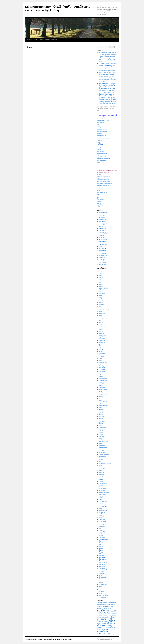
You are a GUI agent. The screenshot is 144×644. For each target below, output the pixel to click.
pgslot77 (101, 415)
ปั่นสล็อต (101, 523)
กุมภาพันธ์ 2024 (103, 261)
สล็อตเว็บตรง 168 (103, 563)
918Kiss (101, 286)
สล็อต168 (101, 543)
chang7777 (101, 317)
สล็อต (100, 541)
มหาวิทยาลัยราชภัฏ (104, 534)
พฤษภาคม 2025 (103, 234)
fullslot (99, 194)
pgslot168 (101, 413)
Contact (41, 40)
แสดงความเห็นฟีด (103, 595)
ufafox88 (101, 481)
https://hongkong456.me (103, 205)
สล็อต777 (101, 547)
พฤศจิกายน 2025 (103, 223)
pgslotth (101, 425)
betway (100, 306)
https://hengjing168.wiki (103, 121)
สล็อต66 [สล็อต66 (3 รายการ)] (99, 624)
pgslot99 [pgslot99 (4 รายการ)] (113, 611)
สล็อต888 (99, 133)
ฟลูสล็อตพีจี (102, 532)
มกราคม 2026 (102, 219)
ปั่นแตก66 (101, 525)
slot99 (98, 124)
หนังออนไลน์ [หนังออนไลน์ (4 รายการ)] (101, 634)
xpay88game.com (103, 496)
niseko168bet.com (103, 384)
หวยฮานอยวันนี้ (103, 570)
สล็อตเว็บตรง (100, 128)
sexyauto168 (102, 453)
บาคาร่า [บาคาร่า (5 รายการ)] (100, 619)
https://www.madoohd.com (103, 176)
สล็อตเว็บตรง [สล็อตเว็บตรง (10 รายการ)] (103, 632)
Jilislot (100, 346)
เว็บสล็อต (101, 579)
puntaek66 (101, 436)
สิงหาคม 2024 (102, 250)
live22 (98, 196)
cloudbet (101, 319)
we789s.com (102, 491)
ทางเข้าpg (101, 516)
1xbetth (99, 146)
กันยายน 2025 (102, 227)
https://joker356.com (102, 153)
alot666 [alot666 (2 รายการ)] (104, 605)
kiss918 (99, 150)
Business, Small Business (105, 310)
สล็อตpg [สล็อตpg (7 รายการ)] (108, 626)
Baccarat (101, 301)
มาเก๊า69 (101, 536)
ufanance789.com (103, 483)
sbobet (100, 449)
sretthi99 (101, 471)
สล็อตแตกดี (102, 565)
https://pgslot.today (102, 135)
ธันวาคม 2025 (102, 221)
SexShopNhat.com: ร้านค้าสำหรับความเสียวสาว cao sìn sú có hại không (48, 639)
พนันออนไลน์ (102, 527)
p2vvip (100, 391)
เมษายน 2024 (102, 257)
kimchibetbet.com (103, 362)
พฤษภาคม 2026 (103, 212)
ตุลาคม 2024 (102, 247)
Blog (35, 40)
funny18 (99, 148)
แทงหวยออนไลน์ (103, 584)
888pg (100, 285)
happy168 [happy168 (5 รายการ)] (105, 606)
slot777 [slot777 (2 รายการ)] (110, 615)
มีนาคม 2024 (102, 259)
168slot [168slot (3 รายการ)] (99, 603)
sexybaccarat (100, 187)
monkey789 (101, 382)
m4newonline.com (103, 378)
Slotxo (100, 465)
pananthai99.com (103, 395)
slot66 (98, 126)
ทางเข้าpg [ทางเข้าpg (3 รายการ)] (111, 617)
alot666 (100, 297)
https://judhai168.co (102, 130)
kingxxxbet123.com (103, 364)
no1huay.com (102, 388)
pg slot (99, 189)
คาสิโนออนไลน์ (103, 501)
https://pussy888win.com (103, 185)
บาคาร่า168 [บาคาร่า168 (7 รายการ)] (108, 619)
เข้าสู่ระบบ (101, 592)
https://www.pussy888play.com (104, 183)
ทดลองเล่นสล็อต (103, 510)
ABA (100, 292)
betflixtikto (101, 304)
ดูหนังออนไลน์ (101, 200)
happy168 (101, 337)
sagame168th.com (103, 447)
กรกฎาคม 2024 (102, 252)
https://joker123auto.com (103, 180)
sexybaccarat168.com (104, 454)
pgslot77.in (101, 416)
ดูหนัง (98, 198)
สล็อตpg (101, 552)
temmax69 (101, 474)
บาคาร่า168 (102, 519)
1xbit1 (100, 283)
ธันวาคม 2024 (102, 243)
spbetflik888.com (103, 469)
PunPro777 (101, 433)
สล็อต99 (101, 550)
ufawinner (101, 487)
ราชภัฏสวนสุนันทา (103, 539)
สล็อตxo (101, 554)
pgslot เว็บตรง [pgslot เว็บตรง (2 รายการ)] (100, 613)
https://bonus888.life (102, 132)
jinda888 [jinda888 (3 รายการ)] (111, 607)
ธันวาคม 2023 (102, 265)
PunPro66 (101, 429)
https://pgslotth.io (101, 151)
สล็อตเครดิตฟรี (102, 559)
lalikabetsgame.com (103, 366)
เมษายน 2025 (102, 236)
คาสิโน (100, 500)
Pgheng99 (101, 409)
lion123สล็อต (102, 369)
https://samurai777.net (102, 155)
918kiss (99, 174)
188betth (101, 277)
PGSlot (100, 411)
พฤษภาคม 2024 (103, 256)
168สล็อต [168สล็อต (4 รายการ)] (104, 603)
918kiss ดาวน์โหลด (104, 288)
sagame (99, 178)
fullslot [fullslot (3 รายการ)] (113, 605)
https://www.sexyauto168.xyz (104, 139)
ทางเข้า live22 (102, 514)
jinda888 (101, 350)
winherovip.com (102, 494)
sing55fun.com (102, 456)
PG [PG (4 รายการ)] (111, 609)
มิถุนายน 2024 (102, 254)
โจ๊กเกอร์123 (100, 119)
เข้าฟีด (100, 594)
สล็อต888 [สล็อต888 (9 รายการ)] (101, 626)
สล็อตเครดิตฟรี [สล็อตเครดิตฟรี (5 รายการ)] (102, 630)
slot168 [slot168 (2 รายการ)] (107, 615)
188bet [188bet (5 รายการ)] (109, 603)
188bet (100, 275)
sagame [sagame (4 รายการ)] (114, 613)
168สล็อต (101, 274)
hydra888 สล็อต (102, 341)
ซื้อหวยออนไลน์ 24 (103, 507)
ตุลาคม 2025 (102, 225)
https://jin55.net (101, 122)
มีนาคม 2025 (102, 238)
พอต (100, 528)
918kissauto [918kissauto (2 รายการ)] (100, 605)
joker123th (101, 355)
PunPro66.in (102, 431)
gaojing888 (101, 333)
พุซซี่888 (101, 530)
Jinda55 (100, 348)
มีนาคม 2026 (102, 216)
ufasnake (101, 485)
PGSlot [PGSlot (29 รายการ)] (101, 610)
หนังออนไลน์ (102, 568)
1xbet (100, 279)
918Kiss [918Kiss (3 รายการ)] (114, 603)
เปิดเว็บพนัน (102, 574)
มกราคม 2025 (102, 241)
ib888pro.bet (102, 342)
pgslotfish (101, 424)
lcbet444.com (102, 368)
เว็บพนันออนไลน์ (103, 577)
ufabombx (101, 480)
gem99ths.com (102, 335)
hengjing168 (102, 339)
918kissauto (101, 290)
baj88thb (101, 303)
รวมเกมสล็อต (102, 537)
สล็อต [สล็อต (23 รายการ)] (112, 621)
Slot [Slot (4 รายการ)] (104, 615)
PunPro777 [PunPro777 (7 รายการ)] (108, 613)
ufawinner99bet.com (104, 489)
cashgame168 (102, 313)
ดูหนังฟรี (99, 201)
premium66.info (102, 427)
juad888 (101, 359)
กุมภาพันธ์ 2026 (103, 218)
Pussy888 (101, 438)
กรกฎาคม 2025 (102, 230)
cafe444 (100, 312)
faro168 (99, 203)
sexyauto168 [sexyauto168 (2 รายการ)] (100, 615)
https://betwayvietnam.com (103, 159)
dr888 (100, 321)
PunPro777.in (102, 434)
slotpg (98, 142)
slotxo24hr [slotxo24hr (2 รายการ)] (99, 617)
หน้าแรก (30, 40)
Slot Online (101, 460)
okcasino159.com (103, 389)
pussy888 (99, 137)
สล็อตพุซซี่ (101, 556)
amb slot (101, 299)
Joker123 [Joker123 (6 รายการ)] (100, 608)
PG (99, 398)
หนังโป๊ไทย (100, 144)
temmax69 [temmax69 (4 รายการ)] (105, 617)
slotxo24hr (100, 141)
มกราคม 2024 (102, 263)
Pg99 (100, 404)
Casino (100, 315)
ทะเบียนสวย (102, 512)
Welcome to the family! (52, 40)
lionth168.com (102, 371)
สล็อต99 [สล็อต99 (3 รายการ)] (104, 624)
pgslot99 (101, 418)
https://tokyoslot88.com (103, 157)
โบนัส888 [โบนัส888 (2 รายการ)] (108, 634)
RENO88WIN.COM (104, 442)
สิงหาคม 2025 (102, 228)
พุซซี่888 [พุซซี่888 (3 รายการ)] (106, 622)
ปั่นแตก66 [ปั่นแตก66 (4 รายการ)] (100, 621)
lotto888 (101, 377)
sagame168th (102, 445)
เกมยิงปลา (101, 572)
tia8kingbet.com (102, 476)
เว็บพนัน (101, 575)
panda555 (101, 397)
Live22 (100, 373)
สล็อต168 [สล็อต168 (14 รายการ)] (111, 623)
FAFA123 (101, 322)
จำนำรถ (101, 503)
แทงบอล (101, 583)
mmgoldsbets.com (103, 380)
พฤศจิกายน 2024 (103, 245)
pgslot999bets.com (103, 422)
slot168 (100, 462)
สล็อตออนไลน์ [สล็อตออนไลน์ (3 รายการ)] (112, 628)
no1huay (101, 386)
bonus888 (101, 308)
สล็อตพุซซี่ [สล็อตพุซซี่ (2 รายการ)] (105, 628)
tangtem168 (101, 472)
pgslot (98, 162)
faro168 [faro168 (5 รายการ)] (108, 604)
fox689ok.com (102, 326)
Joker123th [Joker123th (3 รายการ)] (107, 609)
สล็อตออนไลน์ (102, 557)
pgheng (100, 407)
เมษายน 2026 (102, 214)
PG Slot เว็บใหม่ (103, 402)
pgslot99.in (101, 420)
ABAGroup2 (102, 294)
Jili (99, 344)
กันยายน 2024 (102, 248)
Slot (100, 458)
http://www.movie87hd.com (104, 182)
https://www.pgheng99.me (103, 192)
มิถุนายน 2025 (102, 232)
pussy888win (102, 440)
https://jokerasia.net (102, 160)
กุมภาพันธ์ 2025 (103, 239)
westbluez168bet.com (104, 492)
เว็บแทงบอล (102, 581)
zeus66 (100, 498)
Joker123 (101, 351)
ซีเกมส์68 (101, 505)
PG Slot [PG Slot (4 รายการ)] (108, 611)
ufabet (100, 478)
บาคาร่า (101, 518)
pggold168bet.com (103, 406)
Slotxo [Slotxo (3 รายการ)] (114, 615)
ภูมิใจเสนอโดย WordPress (105, 639)
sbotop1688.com (103, 451)
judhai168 (101, 360)
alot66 (100, 295)
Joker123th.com (102, 357)
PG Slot (100, 400)
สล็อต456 (101, 545)
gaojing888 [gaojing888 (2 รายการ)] (99, 607)
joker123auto (102, 353)
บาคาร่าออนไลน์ (103, 521)
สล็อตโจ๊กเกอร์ (102, 566)
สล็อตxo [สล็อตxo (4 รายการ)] (100, 628)
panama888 (101, 393)
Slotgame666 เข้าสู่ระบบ (105, 463)
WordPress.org (102, 597)
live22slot (101, 375)
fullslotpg (101, 330)
